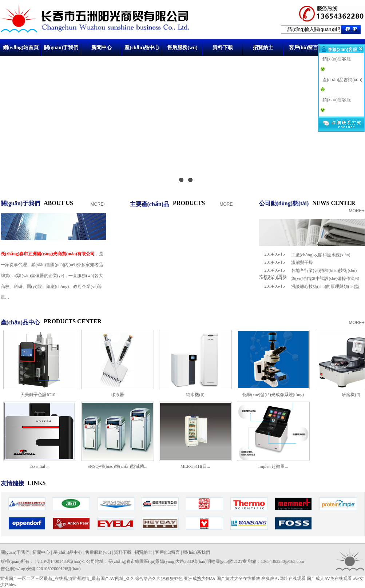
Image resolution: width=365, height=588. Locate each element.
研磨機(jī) (351, 395)
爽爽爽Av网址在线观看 (283, 579)
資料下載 (223, 48)
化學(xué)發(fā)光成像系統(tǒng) (273, 395)
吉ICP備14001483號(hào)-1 (60, 561)
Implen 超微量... (273, 466)
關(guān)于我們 (61, 48)
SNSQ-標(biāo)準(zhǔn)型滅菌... (117, 466)
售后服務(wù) (182, 48)
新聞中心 (102, 48)
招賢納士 (263, 48)
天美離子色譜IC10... (39, 395)
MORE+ (98, 204)
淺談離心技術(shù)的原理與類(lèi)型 (326, 287)
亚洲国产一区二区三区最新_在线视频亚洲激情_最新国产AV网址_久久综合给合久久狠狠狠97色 (91, 579)
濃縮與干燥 (302, 263)
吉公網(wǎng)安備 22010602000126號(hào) (41, 569)
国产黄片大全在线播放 (238, 579)
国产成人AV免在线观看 (329, 579)
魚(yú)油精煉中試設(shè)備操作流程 (325, 279)
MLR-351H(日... (195, 466)
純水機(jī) (195, 395)
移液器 (118, 395)
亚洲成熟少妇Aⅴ (200, 579)
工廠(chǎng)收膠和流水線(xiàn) (321, 255)
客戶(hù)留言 (304, 48)
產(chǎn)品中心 (142, 48)
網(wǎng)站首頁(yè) (21, 50)
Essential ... (39, 466)
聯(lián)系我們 (197, 552)
